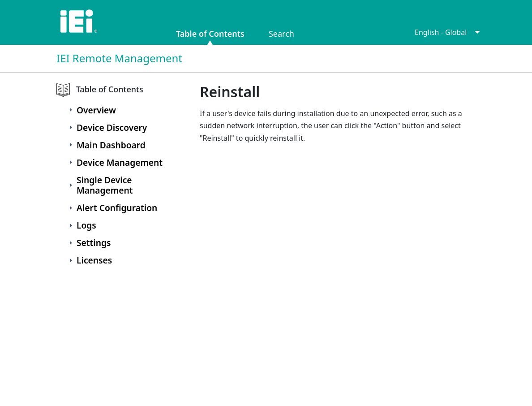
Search (281, 33)
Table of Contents (210, 33)
